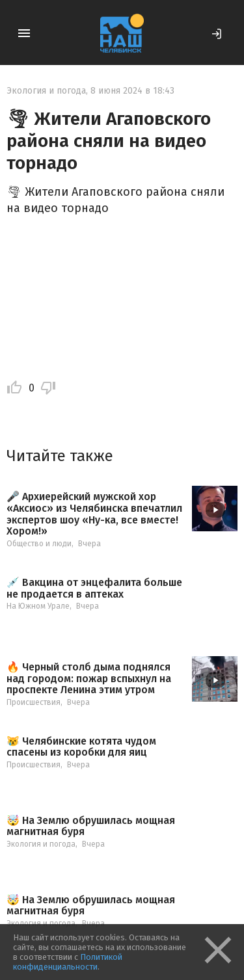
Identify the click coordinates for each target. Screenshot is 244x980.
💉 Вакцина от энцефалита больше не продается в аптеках (94, 588)
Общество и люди (39, 544)
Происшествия (34, 702)
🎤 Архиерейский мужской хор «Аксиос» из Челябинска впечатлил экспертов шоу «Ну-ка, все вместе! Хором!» (94, 514)
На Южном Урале (38, 606)
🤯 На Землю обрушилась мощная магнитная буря (91, 826)
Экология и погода (46, 91)
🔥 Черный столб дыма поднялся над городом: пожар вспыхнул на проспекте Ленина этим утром (89, 679)
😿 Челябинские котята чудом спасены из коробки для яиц (81, 747)
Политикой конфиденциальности (68, 962)
